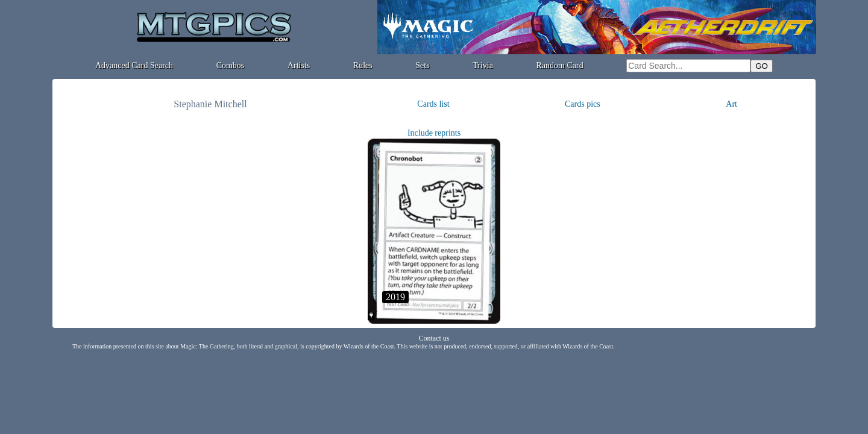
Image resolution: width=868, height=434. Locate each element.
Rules (363, 65)
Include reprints (434, 133)
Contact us (434, 338)
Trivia (483, 65)
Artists (299, 65)
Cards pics (583, 104)
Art (731, 104)
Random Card (560, 65)
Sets (422, 65)
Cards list (433, 104)
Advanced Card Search (134, 65)
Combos (231, 65)
